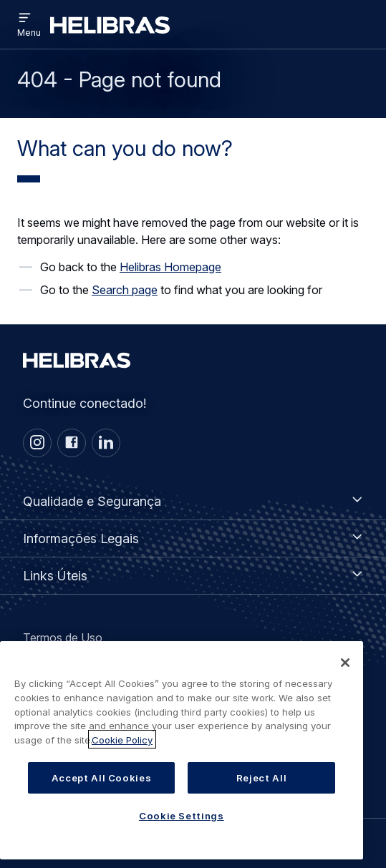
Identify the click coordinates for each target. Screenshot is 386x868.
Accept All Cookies (102, 790)
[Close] (345, 676)
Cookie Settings (182, 828)
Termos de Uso (63, 638)
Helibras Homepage (170, 267)
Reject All (262, 790)
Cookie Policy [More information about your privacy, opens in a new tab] (122, 753)
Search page (125, 290)
